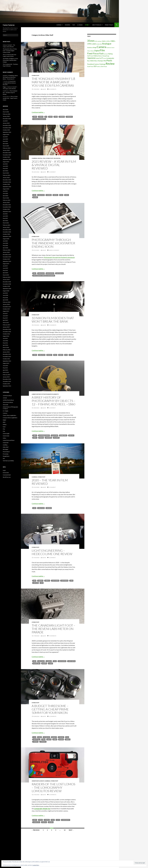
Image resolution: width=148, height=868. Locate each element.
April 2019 (5, 273)
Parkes (41, 438)
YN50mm (62, 117)
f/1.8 (67, 737)
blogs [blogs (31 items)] (95, 47)
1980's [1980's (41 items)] (113, 41)
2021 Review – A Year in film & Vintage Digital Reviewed (54, 165)
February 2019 (7, 277)
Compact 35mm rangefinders (10, 418)
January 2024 (6, 150)
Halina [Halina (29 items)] (96, 56)
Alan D (44, 89)
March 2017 (6, 323)
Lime (71, 581)
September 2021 (7, 212)
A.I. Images (80, 25)
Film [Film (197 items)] (102, 50)
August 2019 (6, 264)
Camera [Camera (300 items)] (101, 47)
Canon (41, 117)
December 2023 (7, 153)
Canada (49, 661)
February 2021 (7, 225)
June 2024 (5, 139)
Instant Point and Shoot (9, 440)
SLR (66, 355)
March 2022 (6, 198)
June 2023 (5, 166)
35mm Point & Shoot (38, 781)
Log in (4, 470)
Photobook (60, 273)
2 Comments (52, 716)
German (40, 581)
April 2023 (5, 171)
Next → (71, 830)
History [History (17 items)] (100, 56)
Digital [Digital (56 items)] (97, 51)
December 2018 (7, 282)
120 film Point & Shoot (8, 400)
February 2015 (7, 375)
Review (35, 197)
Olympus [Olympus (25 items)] (100, 61)
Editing (5, 424)
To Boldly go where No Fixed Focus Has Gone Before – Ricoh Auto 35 (10, 77)
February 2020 (7, 250)
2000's (35, 820)
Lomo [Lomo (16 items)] (105, 58)
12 (65, 830)
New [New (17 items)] (88, 61)
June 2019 (5, 268)
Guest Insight (6, 434)
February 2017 (7, 325)
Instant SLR (6, 443)
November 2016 (7, 332)
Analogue (41, 195)
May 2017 (5, 318)
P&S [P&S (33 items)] (105, 61)
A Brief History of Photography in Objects (45, 394)
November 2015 (7, 356)
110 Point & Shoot (7, 396)
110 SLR (5, 398)
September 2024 (7, 132)
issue (51, 117)
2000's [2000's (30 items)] (95, 44)
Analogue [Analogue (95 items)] (107, 44)
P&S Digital (57, 158)
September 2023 (7, 159)
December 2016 (7, 329)
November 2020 (7, 232)
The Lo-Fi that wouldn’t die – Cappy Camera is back (10, 98)
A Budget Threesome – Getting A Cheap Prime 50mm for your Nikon (50, 709)
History (71, 435)
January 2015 (6, 377)
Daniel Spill (63, 435)
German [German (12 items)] (106, 54)
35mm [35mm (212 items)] (91, 41)
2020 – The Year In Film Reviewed (50, 482)
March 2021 (6, 223)
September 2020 (7, 236)
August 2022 (6, 189)
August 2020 (6, 239)
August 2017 (6, 311)
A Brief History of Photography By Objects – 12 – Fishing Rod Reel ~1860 (54, 401)
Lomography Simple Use (42, 809)
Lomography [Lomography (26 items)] (110, 58)
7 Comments (52, 636)
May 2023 (5, 168)
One (42, 583)
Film (74, 25)
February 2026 (7, 114)
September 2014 (7, 386)
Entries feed (6, 473)
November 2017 (7, 307)
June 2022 (5, 193)
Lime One (36, 583)
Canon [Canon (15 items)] (113, 48)
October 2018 (6, 286)
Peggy (4, 87)
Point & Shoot (6, 452)
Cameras (59, 25)
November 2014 (7, 381)
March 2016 (6, 347)
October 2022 (6, 184)
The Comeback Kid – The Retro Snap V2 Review (10, 93)
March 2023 (6, 173)
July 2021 (5, 214)
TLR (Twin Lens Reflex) (8, 461)
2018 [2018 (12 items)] (98, 44)
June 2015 (5, 366)
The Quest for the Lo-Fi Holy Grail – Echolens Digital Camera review (10, 51)
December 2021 (7, 205)
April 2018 (5, 300)
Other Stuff (35, 75)
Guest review (6, 436)
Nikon (61, 355)
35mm (35, 355)
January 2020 (6, 252)
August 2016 (6, 336)
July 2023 (5, 164)
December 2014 (7, 379)
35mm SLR (5, 405)
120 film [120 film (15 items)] (99, 41)
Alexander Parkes (44, 435)
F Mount (61, 737)
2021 (34, 195)
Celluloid (55, 435)
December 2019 (7, 255)
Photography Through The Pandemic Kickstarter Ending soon (53, 243)
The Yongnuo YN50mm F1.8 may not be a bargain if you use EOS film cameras (53, 82)
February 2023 (7, 175)
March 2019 (6, 275)
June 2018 (5, 295)
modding (67, 25)
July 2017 (5, 313)
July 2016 (5, 338)
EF (46, 117)
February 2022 (7, 200)
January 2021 (6, 227)
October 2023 (6, 157)
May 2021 (5, 218)
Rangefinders (6, 456)
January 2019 (6, 279)
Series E (68, 739)
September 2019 (7, 261)
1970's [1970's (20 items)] (108, 41)
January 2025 (6, 123)
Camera (49, 195)
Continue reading (38, 112)
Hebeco (47, 581)
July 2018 (5, 293)
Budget (49, 355)
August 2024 (6, 134)
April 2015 (5, 370)
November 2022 (7, 182)
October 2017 (6, 309)
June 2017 (5, 316)
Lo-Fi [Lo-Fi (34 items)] (101, 58)
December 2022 (7, 180)
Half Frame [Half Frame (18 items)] (90, 56)
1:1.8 (34, 737)
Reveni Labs (36, 663)
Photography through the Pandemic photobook (59, 257)
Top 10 (71, 355)
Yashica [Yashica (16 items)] (99, 67)
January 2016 (6, 352)
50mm (35, 117)
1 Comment (52, 172)
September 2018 (7, 289)
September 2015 (7, 361)
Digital (40, 158)
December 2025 (7, 119)
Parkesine (49, 438)
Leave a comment (54, 250)
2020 (34, 508)
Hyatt (35, 438)
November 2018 (7, 284)
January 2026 (6, 116)
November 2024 (7, 128)
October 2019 (6, 259)
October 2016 (6, 334)
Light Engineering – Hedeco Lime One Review (52, 552)
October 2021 (6, 209)
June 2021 (5, 216)
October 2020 (6, 234)
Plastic (44, 822)
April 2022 (5, 196)
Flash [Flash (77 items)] (101, 54)
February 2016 (7, 350)
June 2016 (5, 341)
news (67, 195)
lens (56, 117)
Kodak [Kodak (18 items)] (97, 58)
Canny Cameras (9, 25)
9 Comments (52, 325)
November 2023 (7, 155)
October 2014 (6, 384)
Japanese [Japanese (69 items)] (91, 58)
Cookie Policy (36, 865)
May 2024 (5, 141)
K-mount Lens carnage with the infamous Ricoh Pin (9, 83)
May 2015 (5, 368)
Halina (4, 438)
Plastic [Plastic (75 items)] (109, 61)
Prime (55, 739)
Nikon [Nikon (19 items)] (96, 61)
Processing (6, 454)
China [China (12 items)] (89, 51)
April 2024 (5, 144)
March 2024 (6, 146)
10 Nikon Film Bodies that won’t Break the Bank (53, 320)
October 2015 (6, 359)
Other (87, 25)
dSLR (4, 422)
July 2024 (5, 137)
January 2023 (6, 178)
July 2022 (5, 191)
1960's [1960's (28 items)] (104, 41)
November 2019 (7, 257)
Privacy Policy (109, 25)
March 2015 (6, 372)
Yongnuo (69, 117)
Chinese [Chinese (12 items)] (92, 51)
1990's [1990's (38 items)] (90, 44)
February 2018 (7, 302)
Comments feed (7, 475)
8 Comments (52, 89)
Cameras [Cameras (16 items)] (109, 48)
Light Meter (55, 581)
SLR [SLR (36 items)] (95, 66)
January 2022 (6, 202)
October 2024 (6, 130)
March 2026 (6, 112)
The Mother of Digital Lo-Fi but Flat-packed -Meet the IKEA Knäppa (10, 60)
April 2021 (5, 221)
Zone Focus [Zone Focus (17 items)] (104, 66)
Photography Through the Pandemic (44, 276)
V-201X (51, 663)
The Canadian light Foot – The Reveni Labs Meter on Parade (53, 629)
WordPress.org (7, 477)
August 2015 (6, 363)
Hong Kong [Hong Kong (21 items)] (106, 56)
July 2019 (5, 266)
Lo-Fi (58, 820)
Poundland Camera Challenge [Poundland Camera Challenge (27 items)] (96, 64)
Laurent (5, 76)
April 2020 (5, 248)
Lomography (66, 820)
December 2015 (7, 354)
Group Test (36, 739)
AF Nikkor (47, 737)
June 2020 (5, 243)
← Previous (35, 830)
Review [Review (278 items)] (110, 64)
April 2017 (5, 320)
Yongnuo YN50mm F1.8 (39, 119)
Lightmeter (64, 581)
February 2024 (7, 148)
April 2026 (5, 110)
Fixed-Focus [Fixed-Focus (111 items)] (93, 53)
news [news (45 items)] (92, 61)
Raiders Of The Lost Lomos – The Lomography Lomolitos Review (53, 788)
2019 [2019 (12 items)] (101, 44)
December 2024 (7, 125)
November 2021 (7, 207)
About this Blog (97, 25)
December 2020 (7, 230)
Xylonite (56, 438)
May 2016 (5, 343)
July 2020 (5, 241)
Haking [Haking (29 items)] (110, 54)
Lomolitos (36, 822)
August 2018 (6, 291)
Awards (49, 508)
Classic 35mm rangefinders (9, 415)
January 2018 (6, 304)
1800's (35, 435)
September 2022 (7, 187)
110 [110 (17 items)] (96, 41)
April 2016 (5, 345)
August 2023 (6, 162)
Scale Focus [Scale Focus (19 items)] (90, 66)
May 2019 (5, 270)
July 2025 (5, 121)
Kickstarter (50, 273)
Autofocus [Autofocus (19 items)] (90, 47)
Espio (4, 427)
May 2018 (5, 298)
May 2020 (5, 245)
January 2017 (6, 327)
